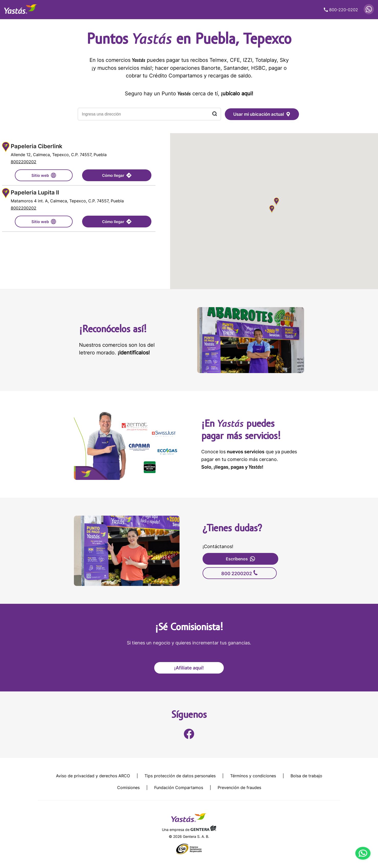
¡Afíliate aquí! (189, 668)
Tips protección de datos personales (180, 776)
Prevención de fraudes (239, 788)
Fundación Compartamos (179, 788)
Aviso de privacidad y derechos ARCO (93, 776)
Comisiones (128, 788)
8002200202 (24, 162)
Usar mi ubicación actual (262, 114)
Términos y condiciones (253, 776)
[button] (272, 210)
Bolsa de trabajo (306, 776)
